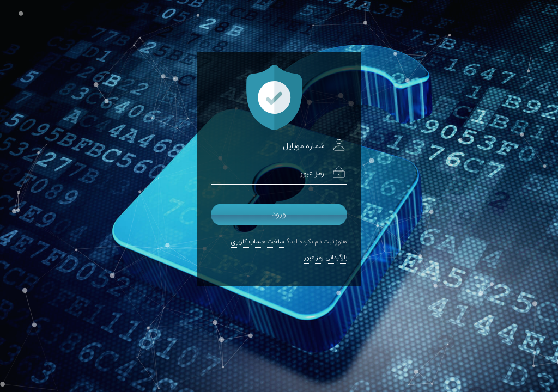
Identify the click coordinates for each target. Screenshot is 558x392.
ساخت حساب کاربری (257, 242)
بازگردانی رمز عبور (326, 258)
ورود (279, 214)
